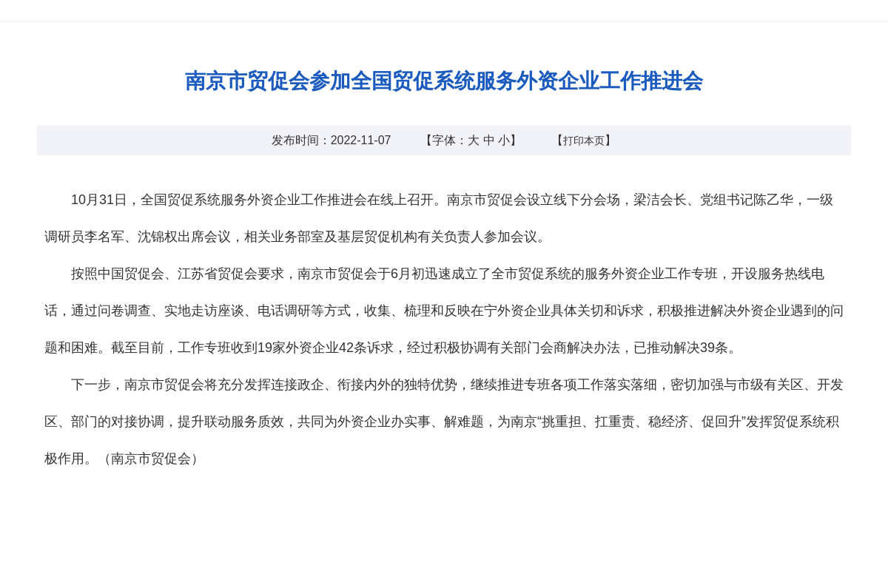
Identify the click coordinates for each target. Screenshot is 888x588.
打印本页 (584, 141)
